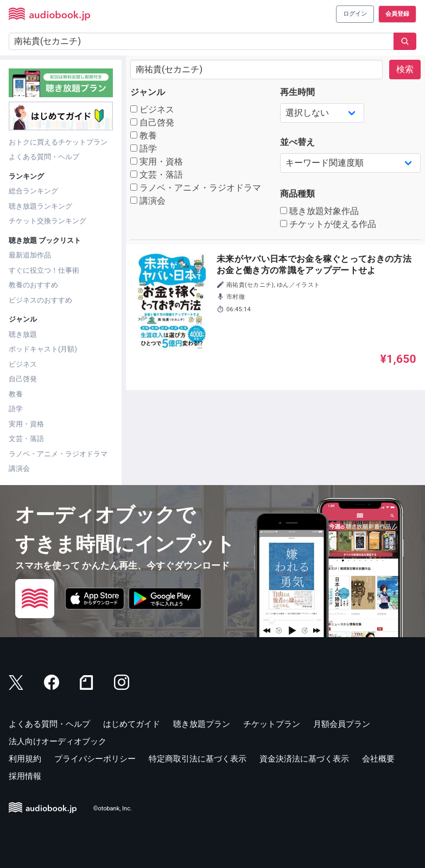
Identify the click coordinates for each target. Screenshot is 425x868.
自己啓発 (23, 379)
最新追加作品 (30, 255)
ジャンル (148, 92)
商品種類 (297, 194)
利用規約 (25, 759)
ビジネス (23, 364)
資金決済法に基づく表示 (304, 759)
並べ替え (297, 142)
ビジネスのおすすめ (40, 300)
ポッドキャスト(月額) (43, 349)
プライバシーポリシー (95, 759)
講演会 (19, 468)
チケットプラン (272, 724)
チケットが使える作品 (328, 224)
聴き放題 (23, 334)
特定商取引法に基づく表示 (198, 759)
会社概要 (378, 759)
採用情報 (25, 776)
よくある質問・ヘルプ (44, 157)
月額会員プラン (342, 724)
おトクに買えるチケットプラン (58, 142)
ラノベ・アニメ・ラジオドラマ (58, 454)
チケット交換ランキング (47, 221)
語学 (16, 409)
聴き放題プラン (202, 724)
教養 (16, 394)
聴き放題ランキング (40, 206)
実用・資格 (26, 424)
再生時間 (297, 92)
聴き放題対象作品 (319, 211)
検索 (405, 69)
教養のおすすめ (33, 285)
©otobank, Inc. (113, 809)
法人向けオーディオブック (58, 741)
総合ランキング (33, 191)
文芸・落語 (26, 439)
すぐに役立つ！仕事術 (44, 270)
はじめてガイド (132, 724)
